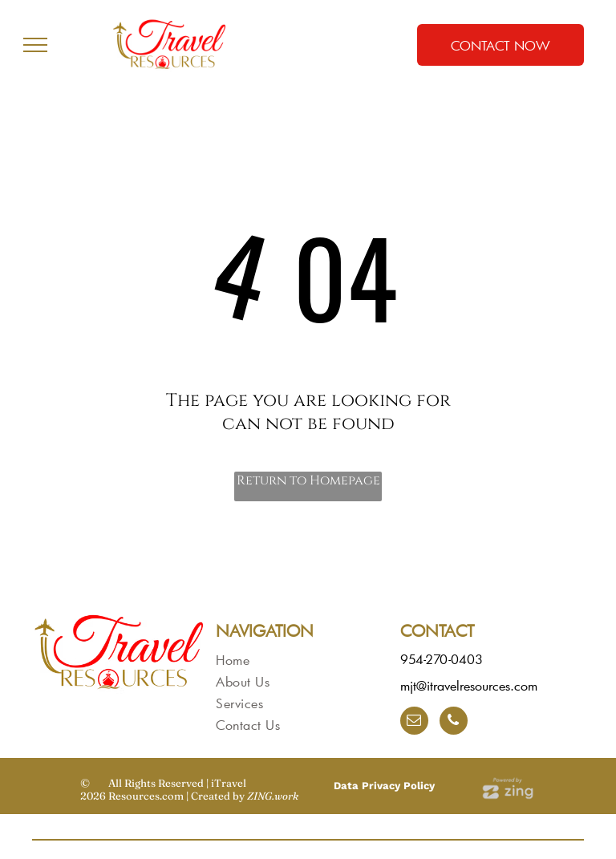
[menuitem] (300, 660)
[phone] (454, 723)
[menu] (35, 45)
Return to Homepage (308, 480)
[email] (414, 723)
